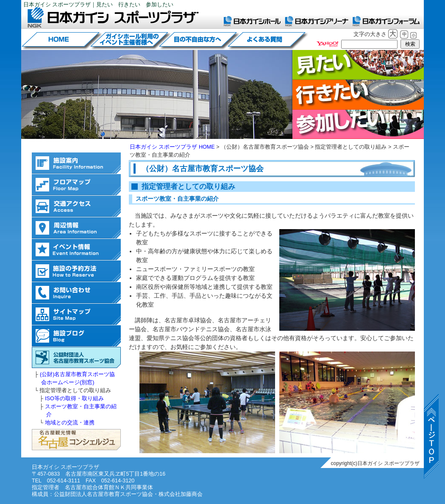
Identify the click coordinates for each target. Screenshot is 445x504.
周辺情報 (76, 228)
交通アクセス (76, 206)
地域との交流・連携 (70, 423)
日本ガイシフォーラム (386, 21)
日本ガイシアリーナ (317, 21)
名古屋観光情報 (76, 440)
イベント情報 (76, 250)
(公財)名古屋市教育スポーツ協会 (76, 358)
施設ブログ (76, 336)
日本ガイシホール (252, 21)
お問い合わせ (76, 293)
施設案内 (76, 163)
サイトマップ (76, 314)
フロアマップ (76, 185)
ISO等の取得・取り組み (74, 399)
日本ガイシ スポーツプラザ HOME (172, 147)
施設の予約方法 (76, 271)
